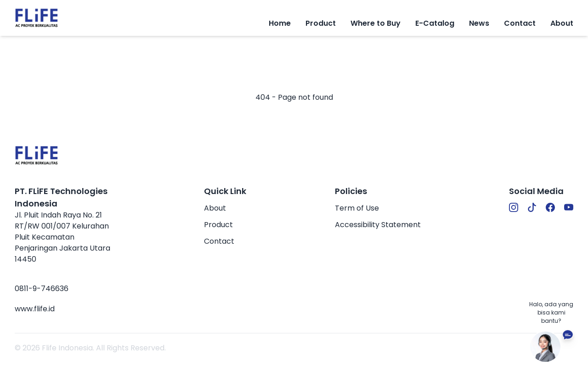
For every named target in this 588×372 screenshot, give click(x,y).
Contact (520, 23)
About (562, 23)
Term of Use (357, 208)
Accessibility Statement (378, 225)
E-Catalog (435, 23)
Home (280, 23)
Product (218, 225)
